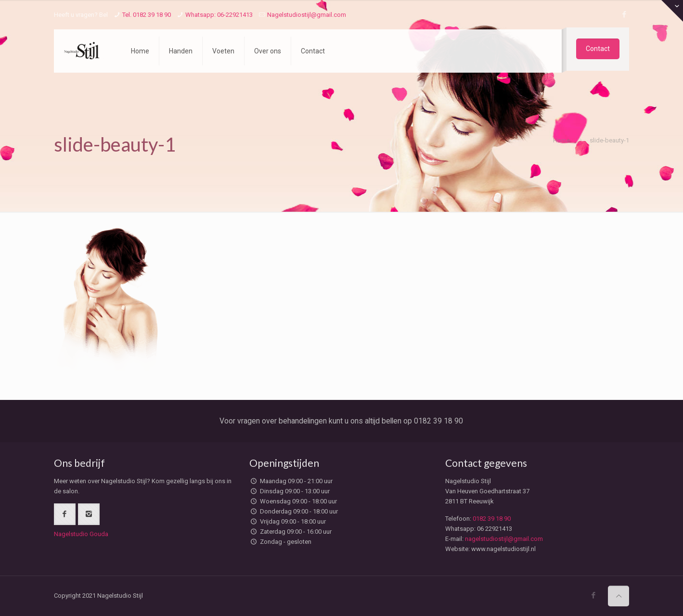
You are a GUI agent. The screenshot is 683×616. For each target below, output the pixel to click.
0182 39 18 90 (492, 519)
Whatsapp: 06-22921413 (219, 15)
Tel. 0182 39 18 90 (147, 15)
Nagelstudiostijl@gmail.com (307, 15)
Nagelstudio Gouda (81, 534)
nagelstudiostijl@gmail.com (504, 539)
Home (561, 140)
